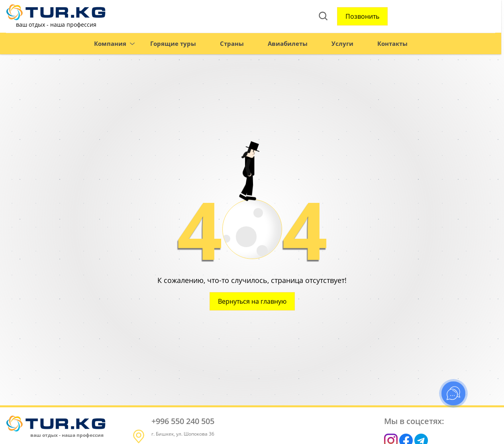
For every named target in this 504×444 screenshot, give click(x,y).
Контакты (380, 45)
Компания (97, 45)
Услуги (330, 45)
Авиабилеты (275, 45)
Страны (219, 45)
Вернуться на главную (252, 301)
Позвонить (299, 17)
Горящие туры (160, 45)
